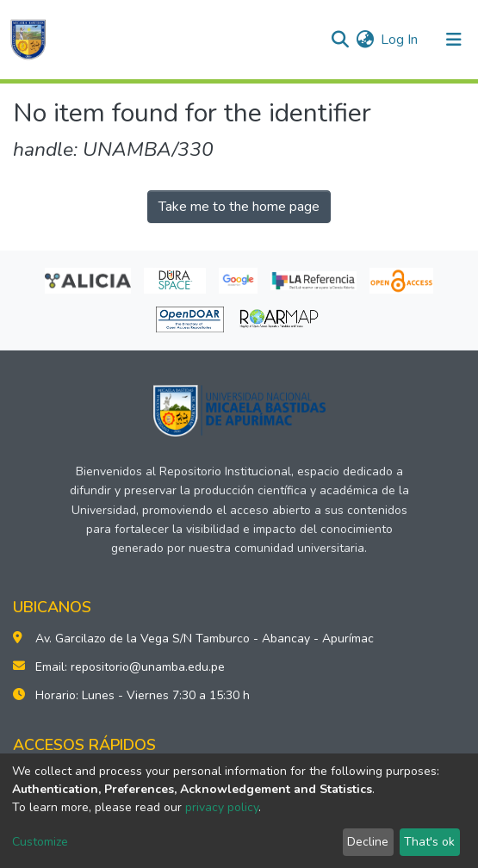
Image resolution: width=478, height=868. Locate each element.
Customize (40, 842)
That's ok (429, 842)
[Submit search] (340, 40)
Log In (400, 40)
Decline (368, 842)
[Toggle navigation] (454, 40)
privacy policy (222, 807)
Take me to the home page (239, 207)
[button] (365, 40)
